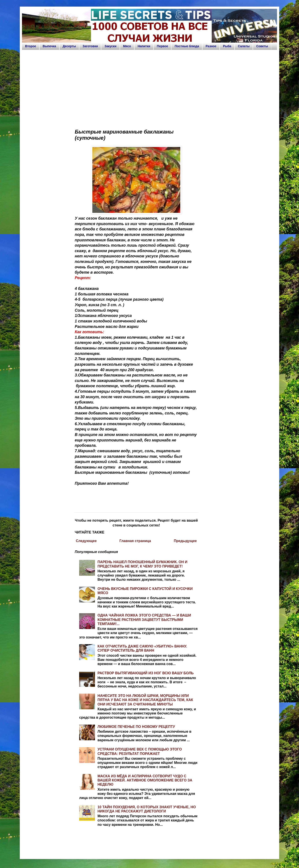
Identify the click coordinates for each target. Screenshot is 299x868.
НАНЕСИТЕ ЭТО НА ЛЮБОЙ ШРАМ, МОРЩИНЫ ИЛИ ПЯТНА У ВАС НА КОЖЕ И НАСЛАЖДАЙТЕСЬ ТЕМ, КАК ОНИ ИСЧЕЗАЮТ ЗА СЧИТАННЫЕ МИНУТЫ (145, 700)
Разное (211, 46)
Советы (262, 46)
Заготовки (90, 46)
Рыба (227, 46)
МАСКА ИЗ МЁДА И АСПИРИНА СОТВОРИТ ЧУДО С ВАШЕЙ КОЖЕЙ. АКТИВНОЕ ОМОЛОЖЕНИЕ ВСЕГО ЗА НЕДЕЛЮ (145, 780)
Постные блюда (187, 46)
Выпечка (49, 46)
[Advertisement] (149, 87)
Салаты (244, 46)
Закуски (110, 46)
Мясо (127, 46)
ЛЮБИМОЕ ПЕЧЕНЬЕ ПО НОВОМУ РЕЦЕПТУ (136, 727)
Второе (31, 46)
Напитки (144, 46)
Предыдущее (185, 541)
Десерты (69, 46)
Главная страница (135, 541)
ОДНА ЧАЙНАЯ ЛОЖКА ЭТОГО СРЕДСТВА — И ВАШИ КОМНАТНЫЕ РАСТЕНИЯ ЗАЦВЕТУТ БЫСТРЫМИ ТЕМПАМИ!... (144, 619)
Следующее (86, 541)
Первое (162, 46)
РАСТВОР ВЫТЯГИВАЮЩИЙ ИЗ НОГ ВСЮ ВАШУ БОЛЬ (145, 673)
